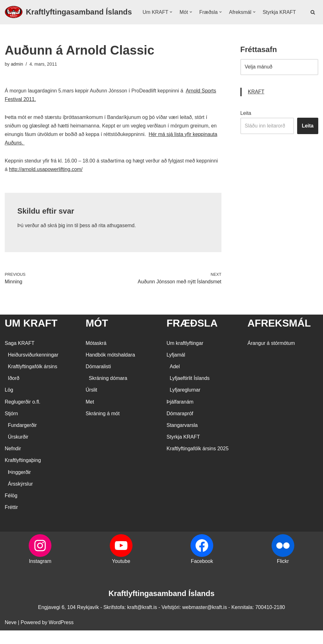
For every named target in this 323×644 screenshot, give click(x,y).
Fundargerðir (22, 439)
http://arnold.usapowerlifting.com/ (46, 183)
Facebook (202, 575)
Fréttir (11, 521)
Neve (11, 636)
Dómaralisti (98, 380)
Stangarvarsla (182, 439)
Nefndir (13, 462)
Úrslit (91, 404)
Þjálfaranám (180, 415)
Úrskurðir (18, 451)
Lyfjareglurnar (185, 404)
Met (90, 415)
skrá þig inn (61, 239)
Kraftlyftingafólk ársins (33, 380)
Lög (9, 404)
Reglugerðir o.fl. (23, 415)
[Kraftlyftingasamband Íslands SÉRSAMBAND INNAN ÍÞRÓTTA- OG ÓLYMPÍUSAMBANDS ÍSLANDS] (68, 19)
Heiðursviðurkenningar (33, 368)
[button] (171, 15)
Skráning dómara (108, 392)
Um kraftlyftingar (185, 357)
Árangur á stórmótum (271, 357)
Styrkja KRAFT (159, 23)
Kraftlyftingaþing (23, 474)
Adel (175, 380)
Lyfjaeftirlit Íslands (190, 392)
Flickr (283, 575)
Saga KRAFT (20, 357)
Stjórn (11, 427)
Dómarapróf (180, 427)
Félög (11, 509)
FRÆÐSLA (192, 337)
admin (17, 77)
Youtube (121, 575)
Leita (246, 126)
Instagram (40, 575)
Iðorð (14, 392)
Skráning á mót (103, 427)
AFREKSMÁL (279, 337)
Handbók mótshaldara (111, 368)
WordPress (61, 636)
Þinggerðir (19, 486)
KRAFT (256, 105)
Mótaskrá (96, 357)
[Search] (313, 18)
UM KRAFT (31, 337)
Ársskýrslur (20, 497)
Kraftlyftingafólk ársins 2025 (198, 462)
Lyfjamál (176, 368)
